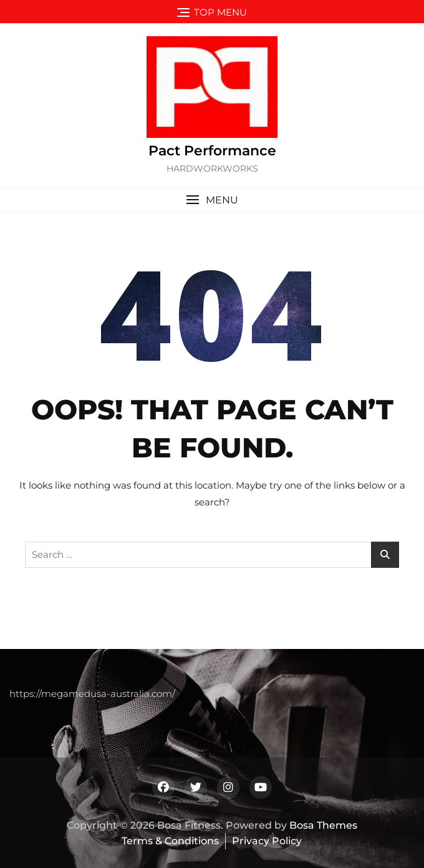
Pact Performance (212, 151)
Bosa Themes (323, 825)
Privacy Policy (267, 841)
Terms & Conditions (170, 841)
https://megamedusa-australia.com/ (92, 694)
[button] (212, 200)
